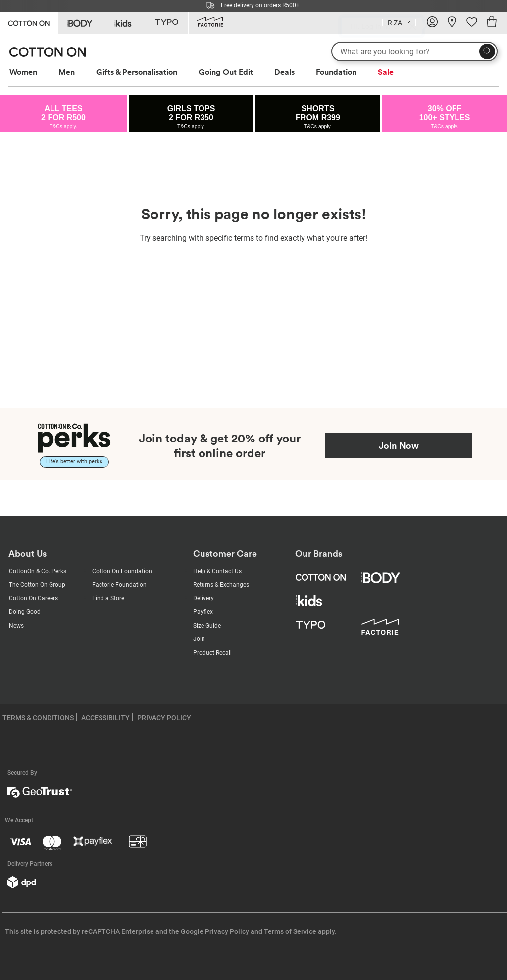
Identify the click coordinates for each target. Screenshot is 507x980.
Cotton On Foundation (122, 571)
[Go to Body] (79, 23)
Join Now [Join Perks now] (399, 445)
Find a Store (108, 598)
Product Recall (212, 653)
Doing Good (25, 612)
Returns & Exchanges (221, 585)
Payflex (203, 612)
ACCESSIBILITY (105, 718)
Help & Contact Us (217, 571)
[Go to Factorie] (210, 23)
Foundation (336, 72)
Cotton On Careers (33, 598)
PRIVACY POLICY (164, 718)
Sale (386, 72)
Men (67, 72)
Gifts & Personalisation (137, 72)
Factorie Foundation (119, 585)
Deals (284, 72)
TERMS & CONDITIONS (38, 718)
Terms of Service (290, 931)
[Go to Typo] (167, 23)
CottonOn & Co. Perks (38, 571)
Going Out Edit (226, 72)
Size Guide (207, 626)
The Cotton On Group (37, 585)
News (16, 626)
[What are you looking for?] (414, 51)
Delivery (203, 598)
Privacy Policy (227, 931)
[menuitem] (32, 72)
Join (199, 639)
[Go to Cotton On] (29, 22)
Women (23, 72)
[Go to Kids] (123, 23)
